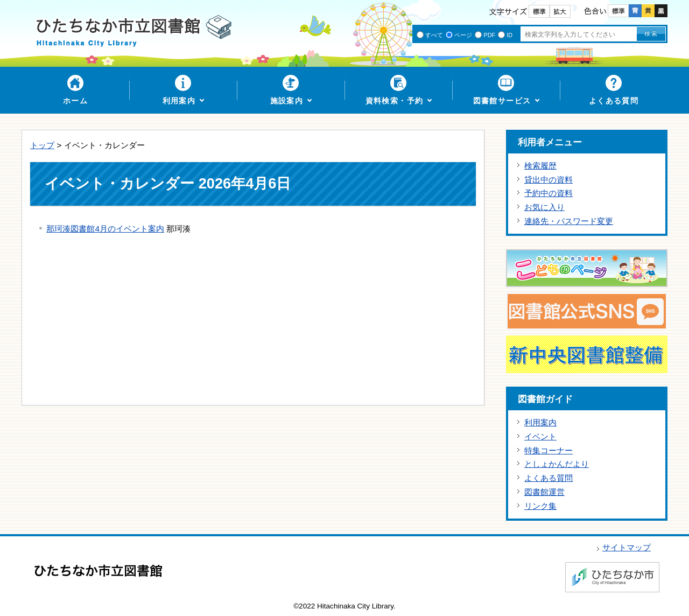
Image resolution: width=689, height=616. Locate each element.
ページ (463, 35)
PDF (489, 35)
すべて (434, 35)
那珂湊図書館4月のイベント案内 (105, 229)
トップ (42, 145)
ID (509, 35)
